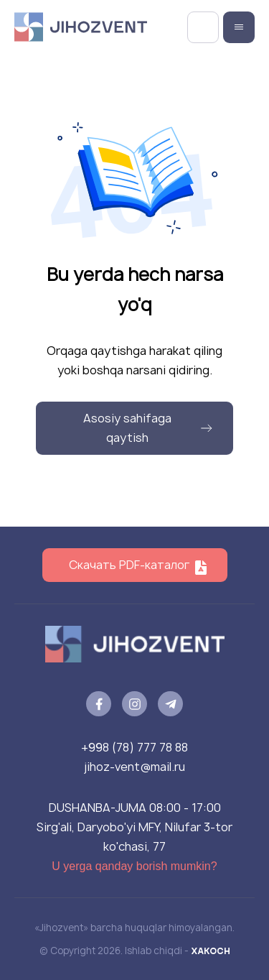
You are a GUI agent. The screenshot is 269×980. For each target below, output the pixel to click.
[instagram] (134, 704)
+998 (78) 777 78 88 (134, 747)
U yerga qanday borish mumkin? (134, 866)
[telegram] (170, 704)
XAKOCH (211, 951)
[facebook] (99, 704)
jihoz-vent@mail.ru (134, 767)
